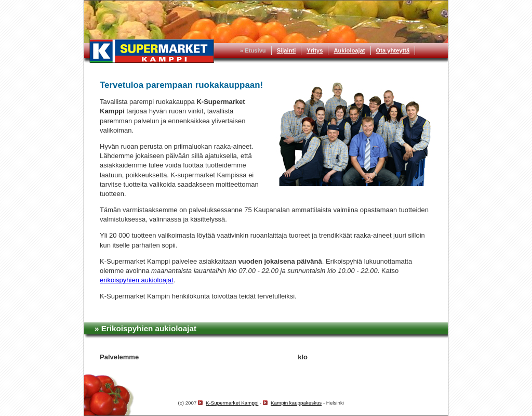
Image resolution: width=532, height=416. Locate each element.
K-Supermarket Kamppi (232, 403)
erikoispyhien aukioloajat (137, 280)
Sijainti (287, 50)
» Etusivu (253, 50)
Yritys (315, 50)
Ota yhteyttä (393, 50)
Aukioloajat (349, 50)
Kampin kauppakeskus (296, 403)
